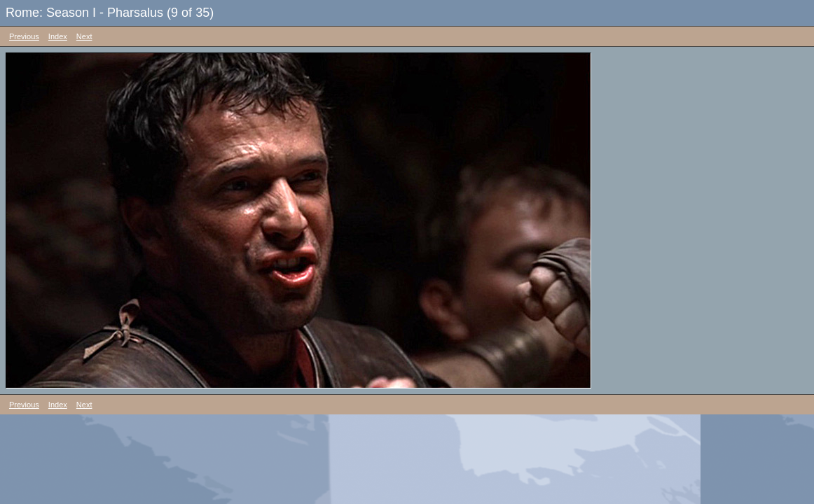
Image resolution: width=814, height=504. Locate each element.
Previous (24, 36)
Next (84, 36)
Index (58, 36)
